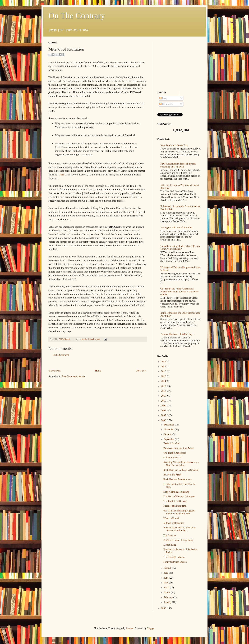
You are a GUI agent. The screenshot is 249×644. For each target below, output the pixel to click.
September (169, 439)
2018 (164, 362)
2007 (164, 415)
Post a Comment (61, 355)
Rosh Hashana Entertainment (177, 479)
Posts (163, 98)
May (166, 583)
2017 (164, 367)
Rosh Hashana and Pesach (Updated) (181, 470)
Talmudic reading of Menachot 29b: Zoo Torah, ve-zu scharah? (180, 248)
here (62, 174)
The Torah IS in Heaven (175, 501)
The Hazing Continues (174, 557)
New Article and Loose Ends (174, 145)
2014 (164, 381)
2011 (164, 396)
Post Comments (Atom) (73, 376)
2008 (164, 411)
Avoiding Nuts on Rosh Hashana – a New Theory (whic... (181, 464)
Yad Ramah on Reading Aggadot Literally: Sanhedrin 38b (179, 512)
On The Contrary (77, 15)
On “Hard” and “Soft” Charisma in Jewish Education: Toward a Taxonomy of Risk (180, 292)
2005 (164, 608)
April (167, 588)
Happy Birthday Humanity (176, 492)
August (168, 568)
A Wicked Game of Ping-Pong (178, 540)
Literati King (170, 545)
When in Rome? (171, 518)
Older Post (141, 371)
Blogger (151, 628)
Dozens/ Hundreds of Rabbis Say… (178, 334)
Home (98, 371)
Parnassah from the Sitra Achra (178, 448)
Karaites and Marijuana (175, 506)
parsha (84, 339)
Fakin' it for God (171, 443)
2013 (164, 386)
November (169, 430)
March (167, 593)
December (169, 425)
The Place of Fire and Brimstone (179, 496)
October (168, 434)
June (166, 578)
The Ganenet (170, 535)
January (168, 602)
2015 (164, 376)
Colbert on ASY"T (172, 458)
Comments (166, 104)
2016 (164, 371)
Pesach (91, 339)
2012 (164, 391)
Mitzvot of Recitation (174, 523)
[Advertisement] (98, 363)
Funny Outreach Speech (175, 562)
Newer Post (55, 371)
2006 (164, 420)
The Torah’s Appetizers (175, 453)
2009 (164, 406)
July (166, 573)
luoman (130, 628)
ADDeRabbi (64, 339)
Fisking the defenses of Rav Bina (176, 228)
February (169, 597)
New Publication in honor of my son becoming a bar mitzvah (178, 165)
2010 (164, 401)
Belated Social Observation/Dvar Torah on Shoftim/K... (179, 529)
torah (98, 339)
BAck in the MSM (172, 475)
